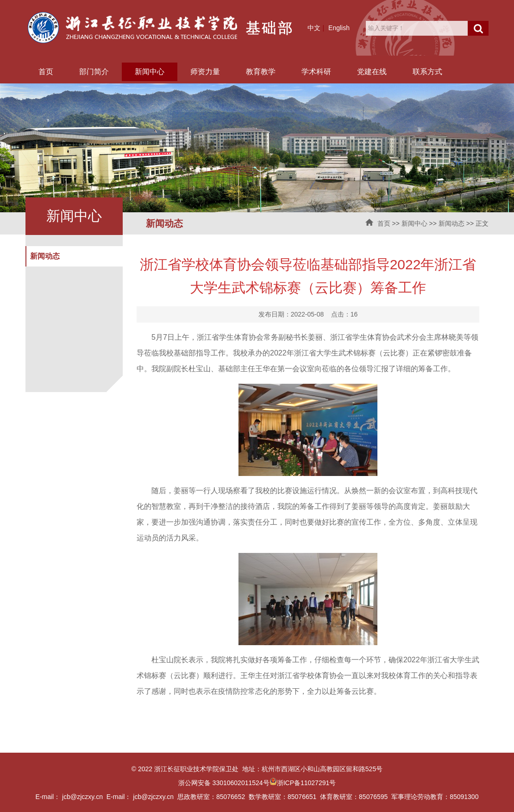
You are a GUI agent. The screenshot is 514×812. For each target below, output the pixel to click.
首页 (46, 72)
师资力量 (205, 72)
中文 (314, 28)
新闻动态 (451, 223)
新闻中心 (150, 72)
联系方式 (427, 72)
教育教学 (261, 72)
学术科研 (316, 72)
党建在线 (372, 72)
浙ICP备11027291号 (307, 783)
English (339, 28)
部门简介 (94, 72)
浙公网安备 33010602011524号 (228, 783)
